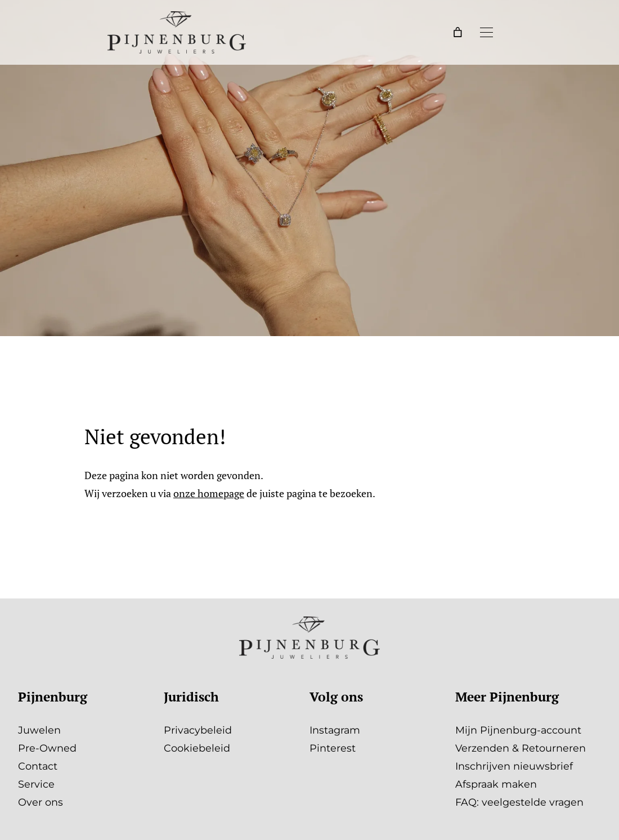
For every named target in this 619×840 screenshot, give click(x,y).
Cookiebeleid (197, 748)
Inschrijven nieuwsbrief (514, 766)
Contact (38, 766)
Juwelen (39, 730)
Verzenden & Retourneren (521, 748)
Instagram (335, 730)
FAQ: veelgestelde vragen (519, 802)
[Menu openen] (486, 32)
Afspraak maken (496, 784)
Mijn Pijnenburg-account (518, 730)
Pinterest (333, 748)
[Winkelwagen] (458, 32)
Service (36, 784)
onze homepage (209, 493)
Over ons (41, 802)
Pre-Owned (47, 748)
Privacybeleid (198, 730)
